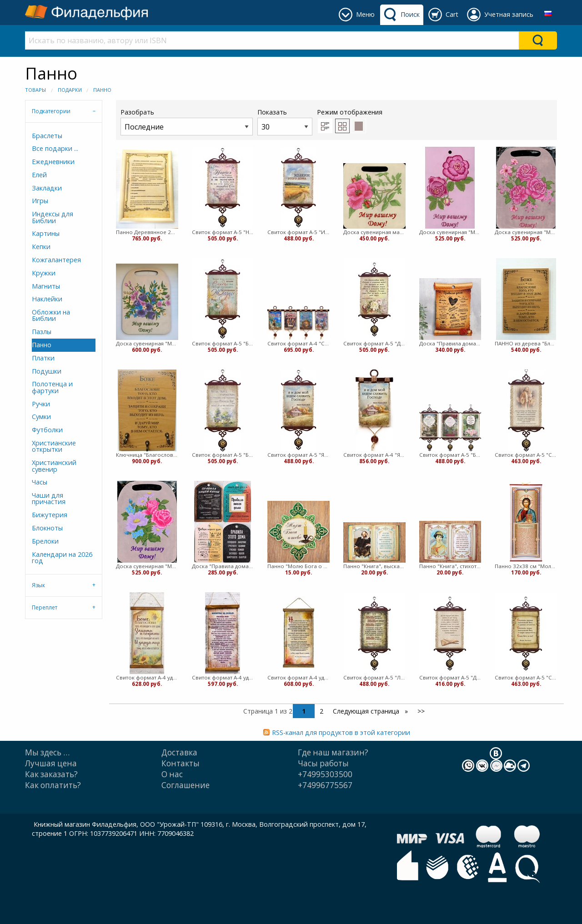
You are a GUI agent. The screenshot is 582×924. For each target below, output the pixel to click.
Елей (39, 175)
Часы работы (323, 763)
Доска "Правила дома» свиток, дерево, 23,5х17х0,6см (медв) (450, 343)
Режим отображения (350, 112)
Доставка (179, 752)
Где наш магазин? (333, 752)
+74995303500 (325, 774)
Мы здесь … (47, 752)
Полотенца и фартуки (52, 387)
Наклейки (47, 299)
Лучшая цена (51, 763)
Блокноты (47, 528)
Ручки (41, 404)
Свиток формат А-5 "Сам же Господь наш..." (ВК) (526, 455)
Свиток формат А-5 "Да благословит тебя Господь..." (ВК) (374, 343)
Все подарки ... (55, 148)
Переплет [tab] (45, 607)
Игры (40, 201)
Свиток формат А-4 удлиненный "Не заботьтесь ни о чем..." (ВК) (299, 677)
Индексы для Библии (53, 217)
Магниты (46, 286)
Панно (102, 90)
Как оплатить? (53, 785)
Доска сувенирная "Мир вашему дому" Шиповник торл (450, 232)
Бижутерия (50, 515)
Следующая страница (367, 711)
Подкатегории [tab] (51, 111)
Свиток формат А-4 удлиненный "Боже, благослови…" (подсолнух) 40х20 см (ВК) (147, 677)
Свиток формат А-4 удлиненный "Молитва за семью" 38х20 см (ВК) (223, 677)
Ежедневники (53, 162)
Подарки (70, 90)
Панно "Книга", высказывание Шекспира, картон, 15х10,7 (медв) (374, 566)
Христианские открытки (54, 446)
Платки (43, 358)
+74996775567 (325, 785)
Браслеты (47, 136)
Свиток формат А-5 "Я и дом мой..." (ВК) (299, 455)
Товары (35, 90)
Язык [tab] (38, 585)
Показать (285, 122)
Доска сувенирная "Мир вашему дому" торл (147, 566)
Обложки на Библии (51, 315)
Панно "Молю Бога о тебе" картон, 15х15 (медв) (299, 566)
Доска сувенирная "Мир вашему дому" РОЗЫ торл (526, 232)
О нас (172, 774)
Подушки (47, 371)
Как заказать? (51, 774)
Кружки (44, 273)
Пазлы (42, 332)
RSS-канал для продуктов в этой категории (341, 732)
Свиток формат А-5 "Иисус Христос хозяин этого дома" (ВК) (299, 232)
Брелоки (45, 541)
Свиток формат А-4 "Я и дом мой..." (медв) (374, 455)
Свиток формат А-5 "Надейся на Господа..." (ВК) (223, 232)
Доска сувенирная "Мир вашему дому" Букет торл (147, 343)
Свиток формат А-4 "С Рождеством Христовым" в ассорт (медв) (299, 343)
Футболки (47, 430)
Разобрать (187, 122)
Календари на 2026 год (62, 557)
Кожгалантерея (56, 260)
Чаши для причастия (49, 498)
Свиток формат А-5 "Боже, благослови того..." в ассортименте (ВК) (450, 455)
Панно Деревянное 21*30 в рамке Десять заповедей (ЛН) (147, 232)
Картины (46, 233)
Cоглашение (186, 785)
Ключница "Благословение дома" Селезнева (147, 455)
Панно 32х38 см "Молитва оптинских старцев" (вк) (526, 566)
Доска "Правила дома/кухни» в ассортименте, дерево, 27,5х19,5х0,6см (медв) (223, 566)
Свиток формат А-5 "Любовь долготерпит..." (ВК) (374, 677)
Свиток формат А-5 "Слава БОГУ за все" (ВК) (526, 677)
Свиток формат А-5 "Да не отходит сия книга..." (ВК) (450, 677)
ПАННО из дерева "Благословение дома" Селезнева (526, 343)
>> (421, 711)
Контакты (181, 763)
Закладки (47, 188)
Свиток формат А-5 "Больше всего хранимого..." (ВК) (223, 343)
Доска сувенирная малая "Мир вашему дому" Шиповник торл (374, 232)
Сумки (41, 417)
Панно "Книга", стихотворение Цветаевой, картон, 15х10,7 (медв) (450, 566)
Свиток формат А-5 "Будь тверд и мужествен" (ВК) (223, 455)
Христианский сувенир (54, 466)
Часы (40, 482)
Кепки (41, 247)
